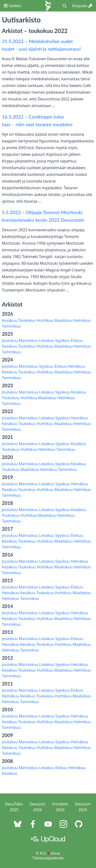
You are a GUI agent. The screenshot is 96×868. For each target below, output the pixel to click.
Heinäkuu (76, 366)
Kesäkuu (10, 320)
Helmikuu (82, 320)
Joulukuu (10, 340)
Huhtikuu (45, 320)
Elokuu (77, 340)
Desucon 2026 (38, 807)
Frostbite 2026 (60, 807)
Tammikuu (11, 326)
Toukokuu (27, 320)
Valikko (13, 6)
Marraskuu (28, 340)
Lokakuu (47, 340)
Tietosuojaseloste (48, 858)
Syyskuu (63, 340)
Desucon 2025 (83, 807)
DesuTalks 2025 (14, 807)
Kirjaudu (82, 6)
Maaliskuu (63, 320)
